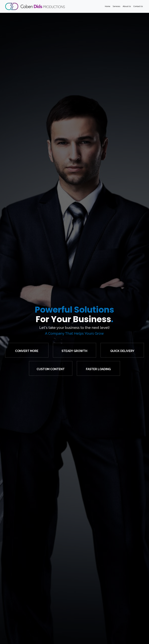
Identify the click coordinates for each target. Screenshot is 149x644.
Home (108, 6)
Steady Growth (74, 351)
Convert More (27, 351)
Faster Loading (98, 369)
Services (116, 6)
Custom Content (51, 369)
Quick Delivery (122, 351)
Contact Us (138, 6)
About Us (127, 6)
